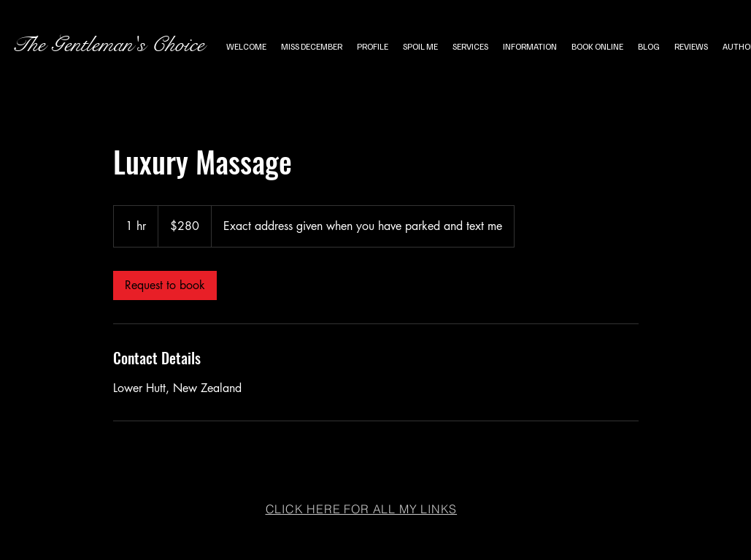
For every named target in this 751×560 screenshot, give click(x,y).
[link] (165, 285)
